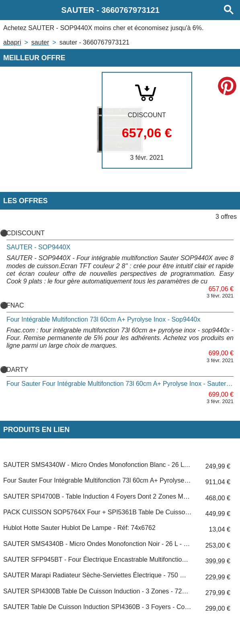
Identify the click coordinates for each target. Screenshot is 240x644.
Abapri (12, 42)
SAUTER (40, 42)
